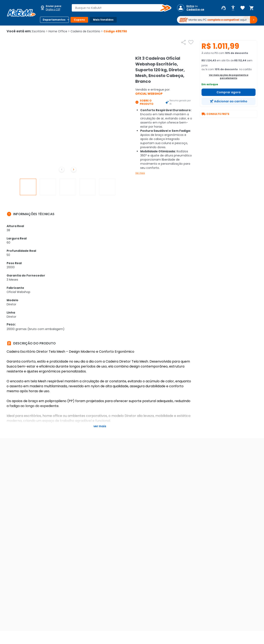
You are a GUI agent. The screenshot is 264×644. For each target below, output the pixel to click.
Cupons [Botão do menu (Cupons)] (79, 20)
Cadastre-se (195, 9)
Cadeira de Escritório (87, 31)
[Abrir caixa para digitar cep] (53, 8)
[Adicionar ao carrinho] (229, 101)
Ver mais (140, 173)
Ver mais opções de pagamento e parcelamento (229, 77)
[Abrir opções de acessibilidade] (233, 8)
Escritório (40, 31)
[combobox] (119, 8)
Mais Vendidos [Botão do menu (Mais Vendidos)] (103, 20)
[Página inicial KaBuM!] (21, 13)
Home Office (59, 31)
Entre (190, 6)
